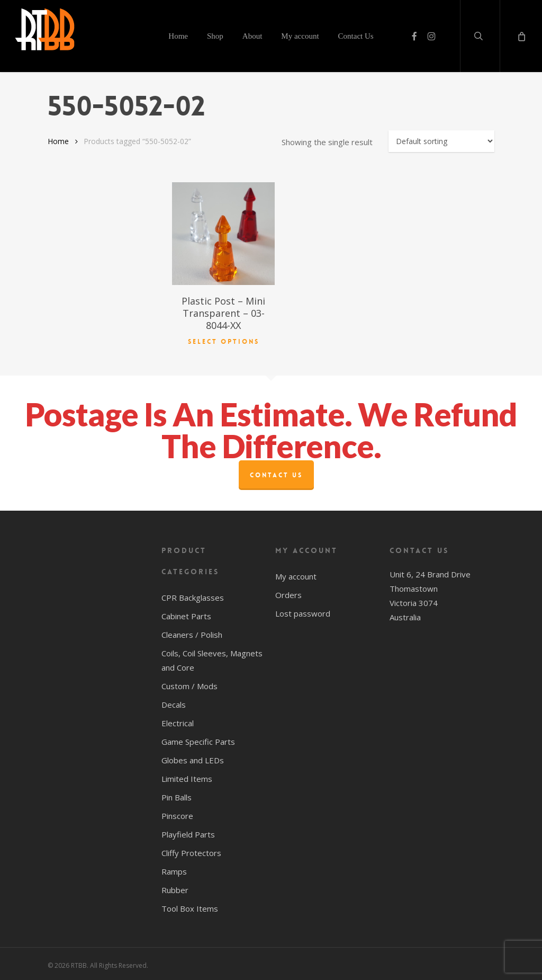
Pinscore (177, 814)
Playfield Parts (188, 832)
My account (296, 574)
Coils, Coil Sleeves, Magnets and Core (212, 658)
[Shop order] (441, 141)
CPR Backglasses (193, 595)
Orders (288, 593)
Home (58, 141)
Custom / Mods (189, 684)
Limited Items (187, 777)
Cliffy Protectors (191, 851)
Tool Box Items (190, 906)
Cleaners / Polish (192, 632)
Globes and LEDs (193, 758)
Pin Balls (177, 795)
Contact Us (276, 473)
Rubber (175, 888)
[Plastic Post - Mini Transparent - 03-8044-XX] (223, 234)
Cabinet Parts (186, 614)
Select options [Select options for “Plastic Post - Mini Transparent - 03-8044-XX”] (224, 340)
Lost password (303, 611)
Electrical (178, 721)
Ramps (174, 869)
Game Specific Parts (198, 740)
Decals (174, 702)
